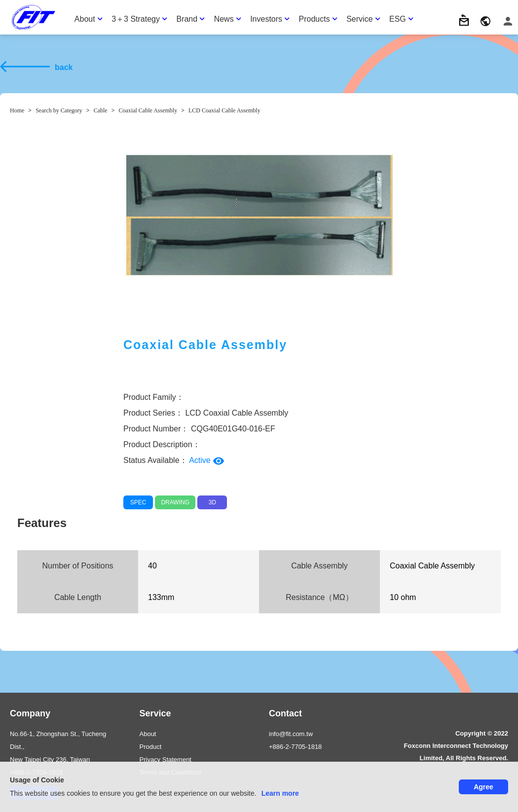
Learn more (280, 793)
